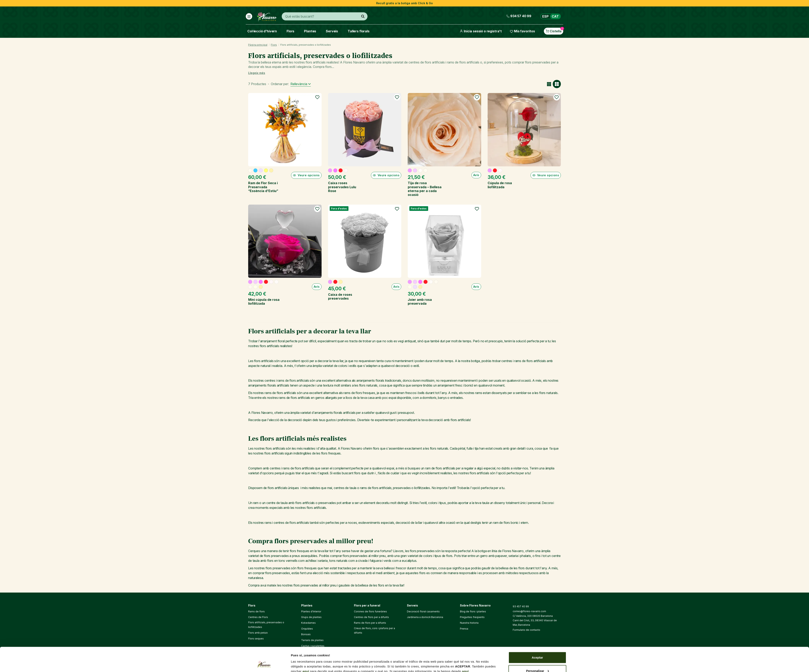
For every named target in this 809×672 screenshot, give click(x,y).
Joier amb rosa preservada (420, 302)
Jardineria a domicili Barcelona (425, 617)
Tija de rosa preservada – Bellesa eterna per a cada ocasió (425, 189)
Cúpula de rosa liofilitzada (500, 185)
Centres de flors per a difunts (371, 617)
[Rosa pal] (415, 170)
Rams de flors (256, 611)
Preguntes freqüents (472, 617)
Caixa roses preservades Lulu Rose (342, 187)
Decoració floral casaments (423, 611)
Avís (476, 175)
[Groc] (266, 170)
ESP (545, 16)
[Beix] (250, 170)
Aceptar (537, 635)
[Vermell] (341, 170)
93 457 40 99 (521, 606)
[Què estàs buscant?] (363, 16)
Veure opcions (306, 175)
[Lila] (261, 170)
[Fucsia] (335, 170)
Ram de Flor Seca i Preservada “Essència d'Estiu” (263, 187)
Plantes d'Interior (311, 611)
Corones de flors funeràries (370, 611)
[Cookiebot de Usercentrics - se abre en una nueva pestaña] (264, 664)
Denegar (537, 661)
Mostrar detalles (303, 660)
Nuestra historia (469, 623)
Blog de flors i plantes (473, 611)
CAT (555, 16)
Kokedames (308, 623)
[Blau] (255, 170)
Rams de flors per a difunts (370, 623)
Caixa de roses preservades (340, 296)
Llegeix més (257, 73)
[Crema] (255, 287)
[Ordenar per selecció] (301, 84)
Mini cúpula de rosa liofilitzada (264, 302)
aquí (306, 648)
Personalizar (537, 648)
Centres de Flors (258, 617)
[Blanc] (346, 170)
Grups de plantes (311, 617)
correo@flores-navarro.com (529, 611)
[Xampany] (271, 170)
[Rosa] (330, 170)
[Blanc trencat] (420, 170)
